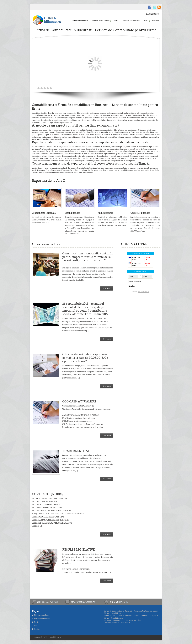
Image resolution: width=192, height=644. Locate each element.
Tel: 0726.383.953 (153, 14)
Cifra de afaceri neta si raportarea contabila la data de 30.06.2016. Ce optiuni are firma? (85, 358)
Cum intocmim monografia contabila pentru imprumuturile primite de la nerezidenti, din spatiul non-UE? (88, 257)
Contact (156, 21)
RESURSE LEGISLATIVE (78, 550)
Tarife (116, 21)
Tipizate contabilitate (131, 21)
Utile (147, 21)
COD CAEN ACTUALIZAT (79, 401)
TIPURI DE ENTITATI (77, 451)
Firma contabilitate (81, 21)
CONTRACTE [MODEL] (48, 494)
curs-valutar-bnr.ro (143, 292)
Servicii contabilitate (101, 21)
